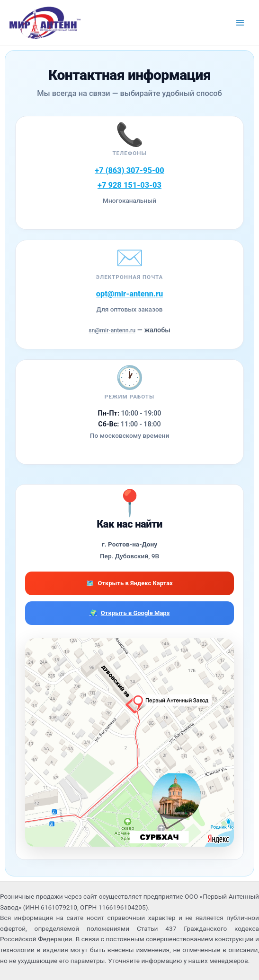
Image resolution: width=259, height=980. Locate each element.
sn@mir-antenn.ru (112, 330)
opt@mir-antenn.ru (130, 294)
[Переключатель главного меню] (240, 22)
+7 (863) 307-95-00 (129, 170)
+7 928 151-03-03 (129, 185)
